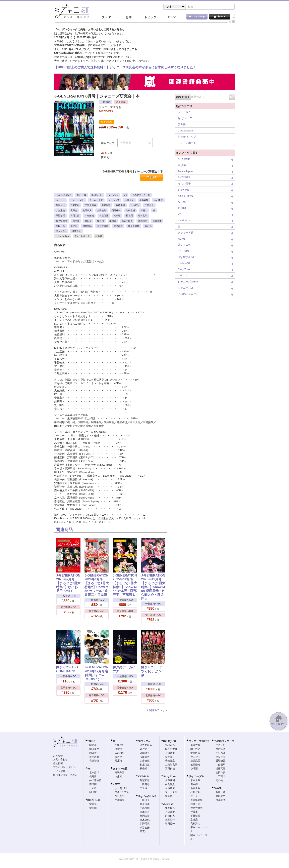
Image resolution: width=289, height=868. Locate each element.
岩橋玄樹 (130, 211)
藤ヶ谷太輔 (134, 226)
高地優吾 (195, 789)
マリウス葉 (114, 201)
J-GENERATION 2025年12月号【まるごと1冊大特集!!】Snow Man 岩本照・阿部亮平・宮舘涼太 (125, 585)
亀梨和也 (60, 206)
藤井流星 (195, 761)
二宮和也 (75, 206)
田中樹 (74, 226)
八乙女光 (145, 828)
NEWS (182, 239)
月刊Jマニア (185, 119)
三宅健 (93, 789)
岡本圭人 (145, 812)
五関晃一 (170, 820)
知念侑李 (145, 804)
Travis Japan (185, 172)
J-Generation (62, 236)
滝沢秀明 (143, 221)
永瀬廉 (113, 221)
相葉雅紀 (87, 226)
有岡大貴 (75, 216)
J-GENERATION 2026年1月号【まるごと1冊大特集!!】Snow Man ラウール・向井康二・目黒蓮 (97, 585)
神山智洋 (195, 757)
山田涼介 (145, 800)
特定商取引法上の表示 (65, 776)
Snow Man (184, 190)
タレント (173, 18)
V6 (125, 195)
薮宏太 (143, 832)
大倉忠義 (60, 211)
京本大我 (195, 781)
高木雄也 (145, 820)
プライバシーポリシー (65, 768)
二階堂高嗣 (90, 206)
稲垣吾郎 (221, 753)
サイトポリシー (62, 772)
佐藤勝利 (120, 206)
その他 (219, 781)
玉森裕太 (157, 221)
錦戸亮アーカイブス (124, 670)
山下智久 (221, 777)
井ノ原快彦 (95, 781)
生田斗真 (60, 226)
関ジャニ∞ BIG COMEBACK (67, 670)
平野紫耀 (60, 216)
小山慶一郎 (121, 789)
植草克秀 (221, 800)
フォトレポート (82, 236)
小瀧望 (194, 769)
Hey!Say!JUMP (64, 195)
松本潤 (129, 216)
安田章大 (87, 211)
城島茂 (93, 745)
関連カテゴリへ (158, 711)
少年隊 (182, 202)
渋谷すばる (127, 221)
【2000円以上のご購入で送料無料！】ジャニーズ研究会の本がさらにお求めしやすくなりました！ (125, 68)
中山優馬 (221, 765)
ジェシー (60, 201)
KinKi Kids (184, 221)
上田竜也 (145, 785)
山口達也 (94, 749)
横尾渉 (76, 221)
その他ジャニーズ (141, 195)
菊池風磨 (118, 226)
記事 (128, 18)
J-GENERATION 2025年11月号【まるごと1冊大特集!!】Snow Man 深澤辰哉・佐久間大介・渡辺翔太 (153, 587)
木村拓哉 (89, 216)
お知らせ (58, 756)
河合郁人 (170, 816)
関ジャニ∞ (61, 231)
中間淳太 (195, 753)
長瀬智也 (94, 761)
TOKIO (182, 208)
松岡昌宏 (94, 757)
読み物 (99, 236)
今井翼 (118, 777)
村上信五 (104, 216)
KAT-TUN (81, 195)
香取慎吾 (221, 761)
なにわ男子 (184, 184)
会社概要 (58, 764)
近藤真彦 (221, 769)
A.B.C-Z (182, 276)
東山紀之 (221, 796)
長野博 (93, 777)
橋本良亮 (170, 808)
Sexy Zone (113, 195)
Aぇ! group (184, 159)
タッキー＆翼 (96, 201)
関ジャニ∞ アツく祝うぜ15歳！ (152, 672)
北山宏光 (135, 206)
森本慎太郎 (62, 221)
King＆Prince (185, 196)
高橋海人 (76, 231)
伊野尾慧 (106, 206)
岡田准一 (116, 211)
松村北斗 (143, 216)
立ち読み (152, 178)
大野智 (74, 211)
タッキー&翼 (120, 769)
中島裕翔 (144, 201)
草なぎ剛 (221, 757)
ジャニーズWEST (188, 282)
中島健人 (129, 201)
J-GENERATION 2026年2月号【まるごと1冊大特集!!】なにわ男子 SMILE (68, 584)
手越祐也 (119, 800)
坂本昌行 (94, 773)
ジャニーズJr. (77, 201)
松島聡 (117, 216)
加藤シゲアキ (122, 793)
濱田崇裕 (195, 765)
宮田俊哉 (102, 211)
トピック (151, 18)
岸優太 (144, 211)
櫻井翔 (100, 221)
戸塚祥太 (170, 812)
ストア (106, 18)
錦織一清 (221, 793)
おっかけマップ (187, 137)
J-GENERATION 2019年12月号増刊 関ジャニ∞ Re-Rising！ (97, 674)
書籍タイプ (108, 144)
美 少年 (182, 166)
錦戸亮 (148, 226)
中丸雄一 (145, 789)
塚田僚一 (170, 824)
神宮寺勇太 (103, 226)
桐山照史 (195, 749)
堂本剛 (93, 808)
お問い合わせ (60, 760)
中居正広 (221, 745)
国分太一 (94, 753)
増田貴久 (119, 797)
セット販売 (184, 112)
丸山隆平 (158, 201)
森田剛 (93, 785)
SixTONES (184, 178)
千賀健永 (149, 206)
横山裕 (88, 221)
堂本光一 (94, 804)
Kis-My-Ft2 (97, 195)
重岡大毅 (195, 745)
